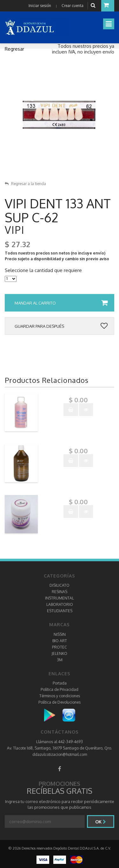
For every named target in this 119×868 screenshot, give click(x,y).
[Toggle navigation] (109, 24)
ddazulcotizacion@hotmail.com (60, 754)
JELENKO (60, 653)
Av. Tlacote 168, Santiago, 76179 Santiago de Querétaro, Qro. (60, 748)
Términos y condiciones (60, 696)
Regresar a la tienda (25, 184)
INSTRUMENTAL (60, 598)
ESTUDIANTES (60, 611)
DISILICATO (60, 585)
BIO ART (60, 641)
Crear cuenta (73, 6)
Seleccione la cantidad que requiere (43, 270)
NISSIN (60, 634)
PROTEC (60, 647)
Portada (60, 683)
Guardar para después (61, 326)
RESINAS (60, 592)
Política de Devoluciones (60, 702)
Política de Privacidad (60, 689)
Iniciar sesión (40, 6)
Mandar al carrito (61, 303)
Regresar (14, 49)
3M (60, 660)
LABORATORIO (60, 604)
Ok (101, 822)
